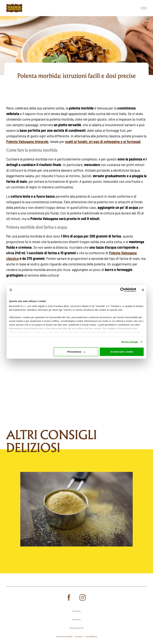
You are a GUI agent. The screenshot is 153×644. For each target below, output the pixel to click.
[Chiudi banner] (143, 290)
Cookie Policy (76, 620)
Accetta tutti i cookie (122, 352)
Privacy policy (77, 611)
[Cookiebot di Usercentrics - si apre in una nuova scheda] (123, 290)
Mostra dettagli (130, 342)
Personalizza (76, 352)
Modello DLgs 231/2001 (76, 628)
